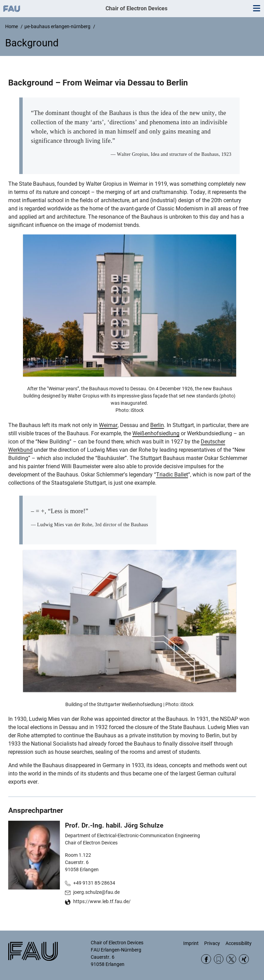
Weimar (108, 425)
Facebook (206, 959)
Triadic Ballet (172, 475)
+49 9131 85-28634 (94, 883)
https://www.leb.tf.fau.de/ (102, 901)
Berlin (157, 425)
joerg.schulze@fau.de (96, 892)
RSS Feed (219, 959)
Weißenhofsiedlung (156, 433)
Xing (244, 959)
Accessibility (239, 943)
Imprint (191, 943)
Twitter (231, 959)
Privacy (212, 943)
